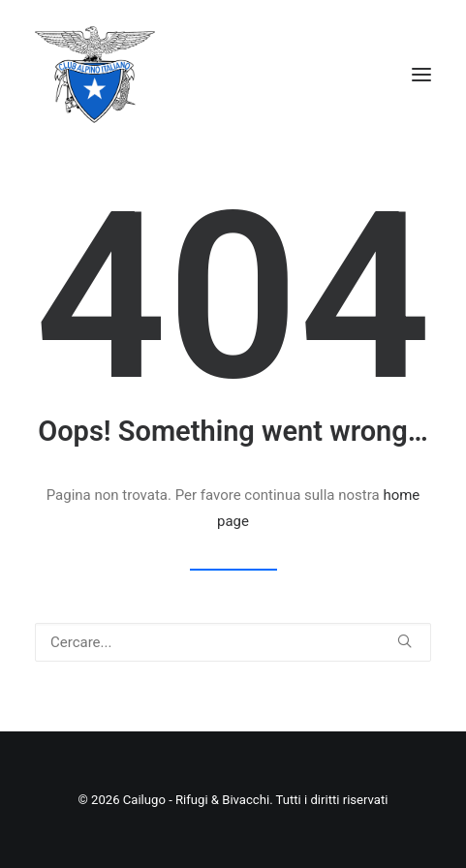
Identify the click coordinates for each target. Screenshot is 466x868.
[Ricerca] (233, 642)
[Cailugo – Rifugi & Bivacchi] (95, 75)
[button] (421, 75)
